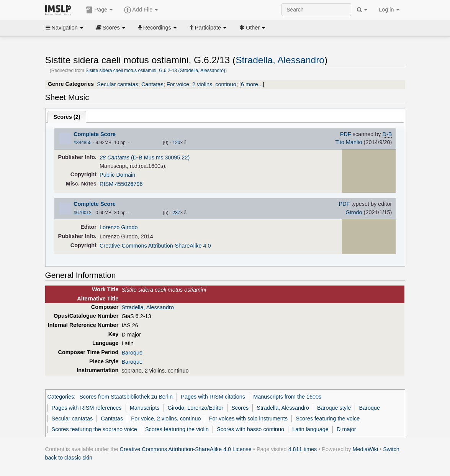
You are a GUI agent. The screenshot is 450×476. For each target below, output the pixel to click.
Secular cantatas (118, 84)
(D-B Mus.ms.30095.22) (145, 158)
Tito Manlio (349, 142)
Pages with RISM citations (213, 397)
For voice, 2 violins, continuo (201, 84)
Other (252, 28)
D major (346, 429)
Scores (111, 28)
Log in (389, 10)
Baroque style (334, 408)
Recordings (157, 28)
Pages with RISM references (87, 408)
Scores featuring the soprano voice (94, 429)
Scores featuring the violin (177, 429)
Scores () (67, 117)
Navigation (64, 28)
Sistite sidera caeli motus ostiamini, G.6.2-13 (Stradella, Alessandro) (155, 71)
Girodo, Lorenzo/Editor (196, 408)
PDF (346, 134)
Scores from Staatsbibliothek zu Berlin (126, 397)
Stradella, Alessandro (280, 60)
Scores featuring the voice (328, 419)
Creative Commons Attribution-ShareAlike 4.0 (155, 246)
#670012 (83, 213)
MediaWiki (366, 449)
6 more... (252, 84)
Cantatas (152, 84)
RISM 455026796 (121, 184)
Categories (61, 397)
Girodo (354, 212)
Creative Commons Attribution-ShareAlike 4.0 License (186, 449)
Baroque (132, 353)
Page (99, 10)
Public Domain (117, 175)
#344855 (83, 143)
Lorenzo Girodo (119, 227)
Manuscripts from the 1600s (287, 397)
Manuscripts (145, 408)
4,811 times (303, 449)
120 (176, 143)
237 (176, 213)
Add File (141, 10)
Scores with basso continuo (250, 429)
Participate (208, 28)
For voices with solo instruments (248, 419)
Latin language (310, 429)
